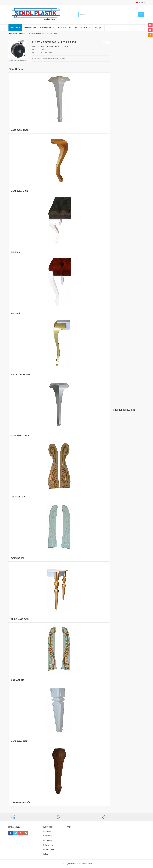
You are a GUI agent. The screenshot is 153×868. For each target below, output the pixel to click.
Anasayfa (47, 831)
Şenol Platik (13, 33)
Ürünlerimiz (23, 33)
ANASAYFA (15, 28)
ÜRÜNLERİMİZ (46, 28)
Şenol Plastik (72, 864)
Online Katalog (49, 849)
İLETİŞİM (99, 28)
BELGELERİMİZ (65, 28)
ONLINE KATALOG (83, 28)
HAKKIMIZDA (30, 28)
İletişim (46, 854)
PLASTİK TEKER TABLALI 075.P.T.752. (43, 33)
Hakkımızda (48, 836)
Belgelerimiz (48, 845)
